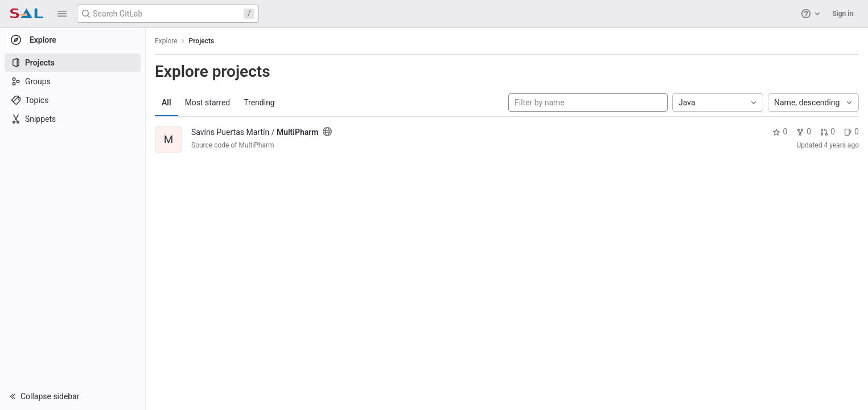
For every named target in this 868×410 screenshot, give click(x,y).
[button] (62, 14)
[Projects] (73, 63)
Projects (202, 41)
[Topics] (73, 100)
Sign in (843, 14)
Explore (166, 41)
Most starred (208, 102)
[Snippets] (73, 119)
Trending (259, 102)
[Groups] (73, 81)
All (166, 102)
